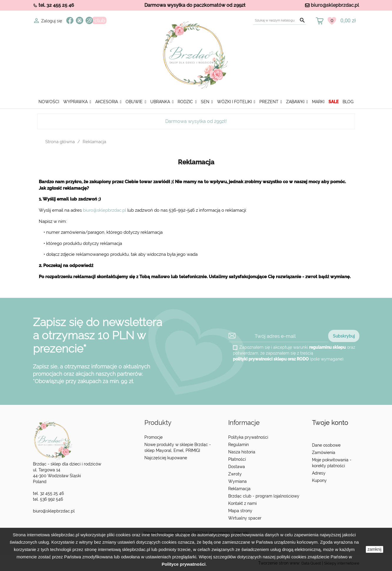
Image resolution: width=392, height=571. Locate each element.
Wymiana (237, 481)
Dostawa (237, 467)
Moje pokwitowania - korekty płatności (332, 463)
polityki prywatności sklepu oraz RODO (271, 359)
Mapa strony (240, 511)
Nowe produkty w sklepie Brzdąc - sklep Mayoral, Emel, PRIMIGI (178, 448)
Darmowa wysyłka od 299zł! (196, 121)
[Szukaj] (280, 20)
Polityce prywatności (184, 564)
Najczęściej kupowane (166, 458)
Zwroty (235, 474)
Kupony (319, 480)
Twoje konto (330, 423)
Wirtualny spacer (245, 518)
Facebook (70, 20)
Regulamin (238, 445)
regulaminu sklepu (327, 347)
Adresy (319, 473)
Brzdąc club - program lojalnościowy (264, 496)
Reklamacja (239, 489)
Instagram (80, 20)
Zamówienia (324, 453)
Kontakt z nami (242, 503)
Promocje (154, 437)
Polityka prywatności (248, 437)
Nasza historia (242, 452)
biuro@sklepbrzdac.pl (335, 5)
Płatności (237, 459)
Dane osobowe (326, 445)
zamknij (375, 549)
